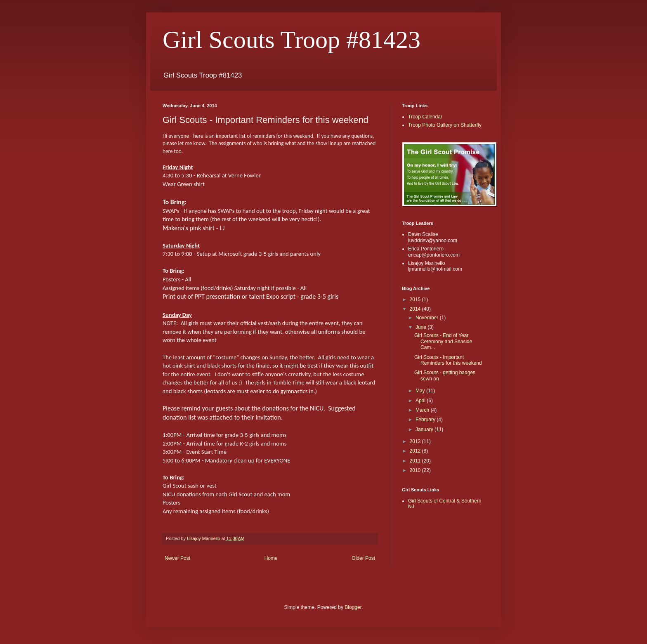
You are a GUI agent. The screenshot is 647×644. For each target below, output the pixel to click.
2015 (416, 300)
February (426, 420)
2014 (416, 309)
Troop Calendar (425, 117)
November (428, 318)
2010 (416, 470)
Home (271, 558)
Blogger (353, 607)
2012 (416, 451)
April (421, 401)
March (423, 410)
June (421, 327)
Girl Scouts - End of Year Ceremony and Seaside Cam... (443, 341)
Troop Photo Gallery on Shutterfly (445, 125)
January (425, 429)
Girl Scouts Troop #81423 (292, 40)
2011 (416, 461)
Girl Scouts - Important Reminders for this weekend (448, 360)
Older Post (363, 558)
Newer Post (177, 558)
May (421, 391)
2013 (416, 441)
